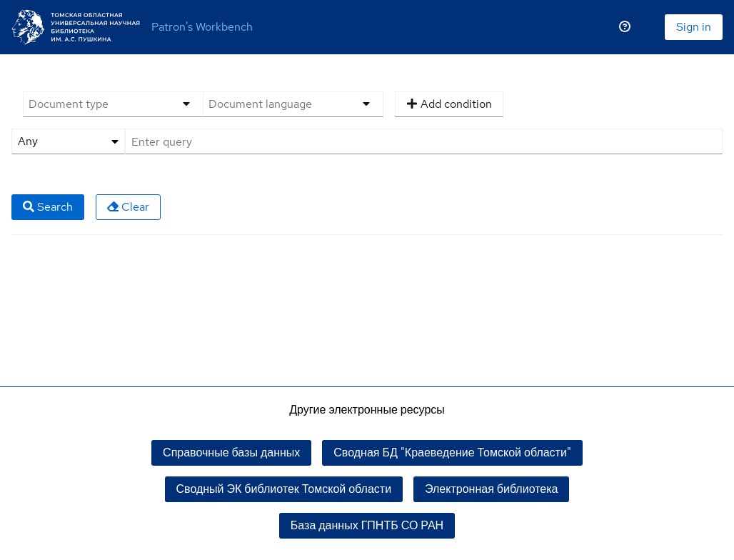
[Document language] (276, 104)
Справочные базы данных (231, 452)
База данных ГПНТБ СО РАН (367, 525)
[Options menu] (186, 104)
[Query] (424, 141)
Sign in (694, 27)
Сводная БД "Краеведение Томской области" (452, 452)
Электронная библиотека (491, 489)
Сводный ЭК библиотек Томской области (284, 489)
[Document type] (96, 104)
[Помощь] (625, 27)
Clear (128, 207)
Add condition (449, 104)
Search (48, 207)
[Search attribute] (68, 141)
